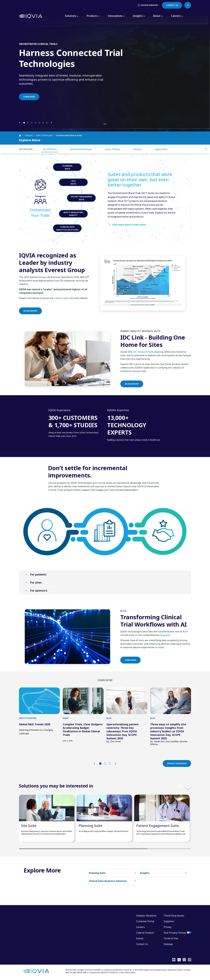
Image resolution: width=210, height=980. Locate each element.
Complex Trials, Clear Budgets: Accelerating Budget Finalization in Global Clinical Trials (83, 730)
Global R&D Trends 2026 (35, 724)
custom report (62, 312)
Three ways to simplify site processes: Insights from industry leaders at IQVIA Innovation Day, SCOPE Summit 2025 (168, 731)
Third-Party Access (174, 916)
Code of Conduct (145, 933)
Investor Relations (146, 916)
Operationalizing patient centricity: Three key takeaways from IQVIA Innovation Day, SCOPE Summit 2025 (123, 731)
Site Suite (29, 826)
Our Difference (50, 149)
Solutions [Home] (29, 135)
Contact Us (142, 944)
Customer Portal (145, 921)
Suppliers (169, 921)
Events (140, 938)
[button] (19, 123)
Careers (141, 927)
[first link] (39, 701)
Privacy (168, 927)
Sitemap (168, 944)
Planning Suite (90, 826)
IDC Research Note (143, 366)
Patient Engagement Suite (158, 826)
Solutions (137, 149)
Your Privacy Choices (175, 933)
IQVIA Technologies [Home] (44, 135)
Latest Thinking (112, 149)
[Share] (206, 149)
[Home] (22, 136)
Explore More (161, 149)
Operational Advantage (81, 149)
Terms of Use (171, 938)
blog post (165, 649)
